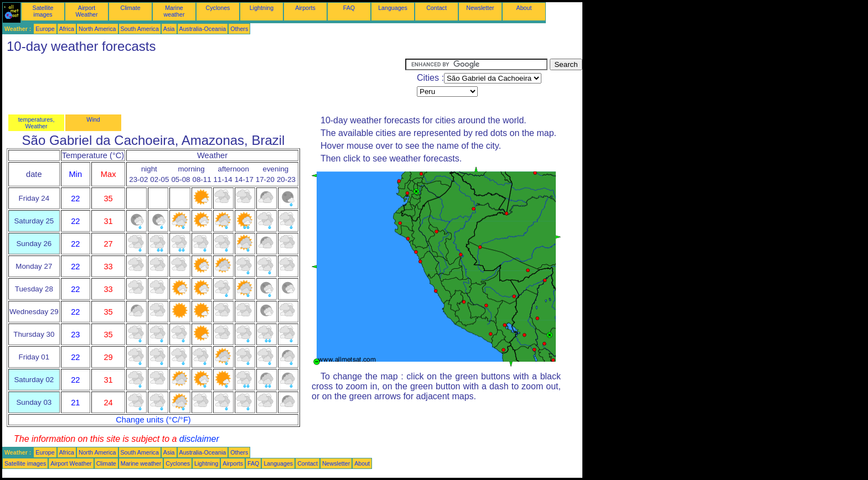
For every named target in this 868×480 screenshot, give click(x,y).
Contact (436, 8)
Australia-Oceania (203, 29)
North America (97, 29)
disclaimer (199, 439)
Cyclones (218, 8)
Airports (305, 8)
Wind (93, 119)
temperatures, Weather (37, 123)
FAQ (349, 8)
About (524, 8)
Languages (393, 8)
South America (140, 29)
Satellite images (43, 11)
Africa (67, 29)
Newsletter (480, 8)
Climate (130, 8)
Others (239, 29)
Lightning (262, 8)
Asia (169, 29)
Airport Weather (86, 11)
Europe (45, 29)
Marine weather (174, 11)
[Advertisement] (204, 84)
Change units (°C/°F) (153, 420)
